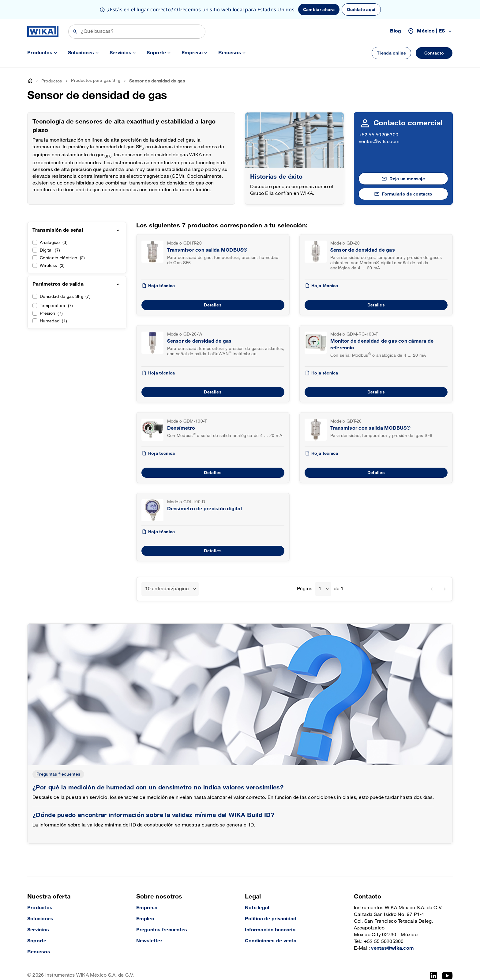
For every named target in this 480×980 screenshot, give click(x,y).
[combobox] (170, 589)
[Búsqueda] (137, 32)
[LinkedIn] (434, 976)
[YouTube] (447, 976)
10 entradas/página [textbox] (167, 589)
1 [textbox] (320, 589)
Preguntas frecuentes (58, 774)
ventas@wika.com (379, 142)
